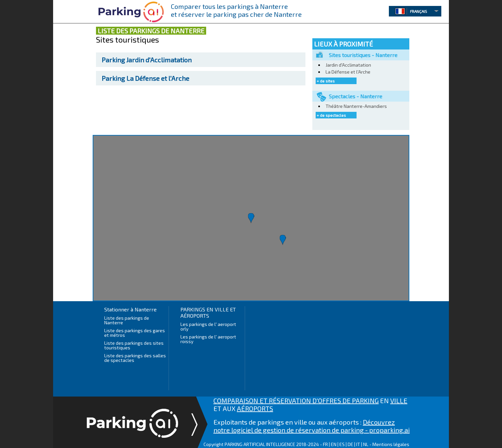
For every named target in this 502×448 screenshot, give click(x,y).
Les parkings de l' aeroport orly (208, 326)
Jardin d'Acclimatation (147, 60)
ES (342, 444)
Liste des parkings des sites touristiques (134, 345)
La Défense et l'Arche (145, 78)
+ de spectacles (331, 115)
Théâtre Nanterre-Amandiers (356, 106)
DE (350, 444)
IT (358, 444)
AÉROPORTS (255, 408)
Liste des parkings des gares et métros (135, 333)
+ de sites (326, 81)
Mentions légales (391, 444)
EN (334, 444)
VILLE (399, 400)
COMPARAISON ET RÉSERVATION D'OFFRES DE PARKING (296, 400)
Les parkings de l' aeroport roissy (208, 339)
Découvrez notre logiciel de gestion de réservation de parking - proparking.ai (312, 426)
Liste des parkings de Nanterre (127, 320)
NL (366, 444)
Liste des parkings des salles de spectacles (135, 358)
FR (325, 444)
